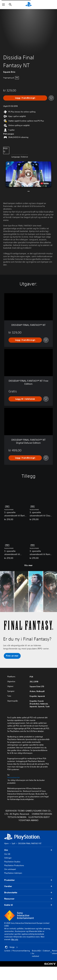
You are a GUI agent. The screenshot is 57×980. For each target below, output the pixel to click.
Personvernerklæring (21, 951)
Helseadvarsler (14, 778)
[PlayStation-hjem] (29, 5)
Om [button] (28, 850)
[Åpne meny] (3, 5)
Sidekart (46, 951)
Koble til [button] (28, 905)
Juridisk (7, 951)
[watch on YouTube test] (45, 183)
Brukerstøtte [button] (28, 893)
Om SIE (7, 854)
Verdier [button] (28, 886)
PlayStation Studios (12, 862)
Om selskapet (10, 869)
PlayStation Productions (14, 865)
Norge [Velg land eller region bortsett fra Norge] (11, 947)
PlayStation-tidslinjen (13, 873)
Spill (13, 843)
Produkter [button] (28, 880)
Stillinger (8, 858)
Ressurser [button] (28, 899)
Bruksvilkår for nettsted (36, 953)
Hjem (6, 843)
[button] (29, 174)
